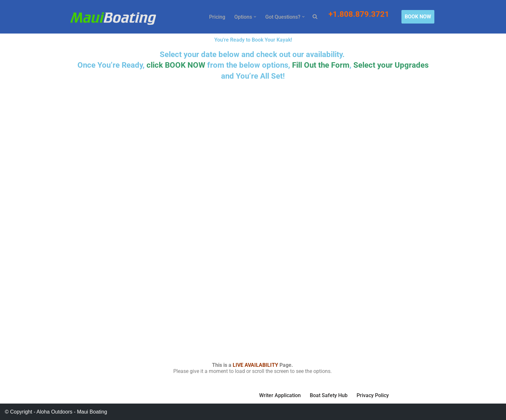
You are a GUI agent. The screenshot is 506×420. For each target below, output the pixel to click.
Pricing (217, 17)
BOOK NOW (418, 17)
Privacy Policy (373, 395)
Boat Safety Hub (329, 395)
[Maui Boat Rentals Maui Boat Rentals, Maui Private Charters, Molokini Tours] (113, 18)
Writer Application (280, 395)
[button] (255, 17)
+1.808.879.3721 (360, 14)
